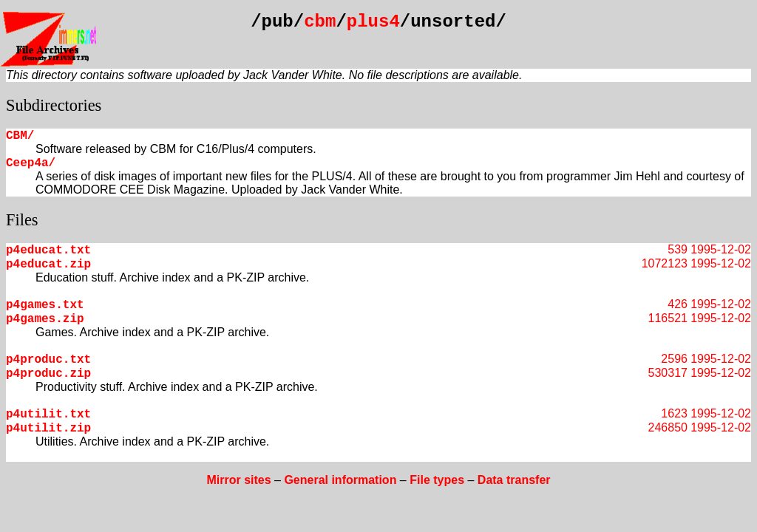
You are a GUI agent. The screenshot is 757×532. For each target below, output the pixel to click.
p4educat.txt (48, 250)
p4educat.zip (48, 265)
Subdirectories (54, 105)
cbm (320, 22)
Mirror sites (238, 480)
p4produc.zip (48, 374)
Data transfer (514, 480)
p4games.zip (45, 319)
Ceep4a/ (31, 163)
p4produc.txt (48, 360)
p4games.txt (45, 305)
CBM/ (20, 136)
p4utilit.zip (48, 429)
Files (22, 220)
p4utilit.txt (48, 415)
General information (340, 480)
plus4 (373, 22)
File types (437, 480)
